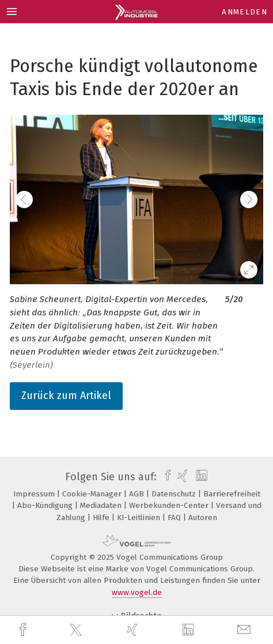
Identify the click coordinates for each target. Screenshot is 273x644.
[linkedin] (189, 630)
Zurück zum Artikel (66, 396)
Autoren (203, 517)
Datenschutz (175, 494)
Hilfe (102, 517)
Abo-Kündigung (46, 505)
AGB (138, 494)
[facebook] (24, 630)
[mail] (245, 630)
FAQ (175, 517)
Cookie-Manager (93, 494)
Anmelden (244, 12)
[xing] (134, 630)
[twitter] (77, 630)
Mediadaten (102, 505)
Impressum (35, 494)
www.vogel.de (137, 592)
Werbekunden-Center (170, 505)
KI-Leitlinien (140, 517)
